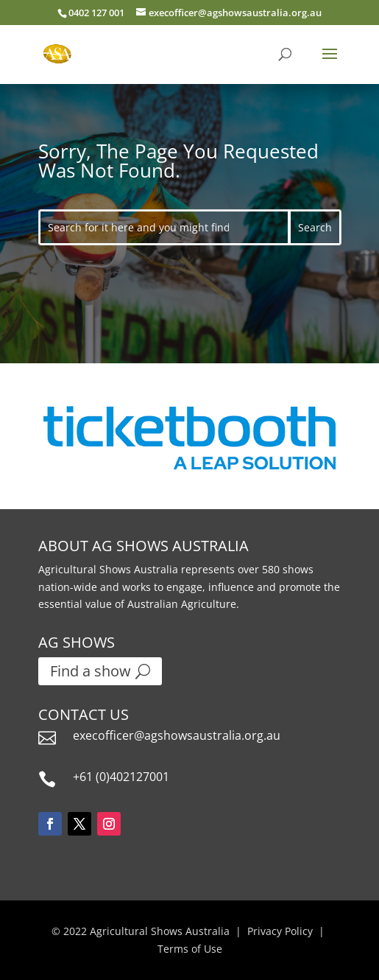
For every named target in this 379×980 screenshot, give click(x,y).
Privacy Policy (280, 931)
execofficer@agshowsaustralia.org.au (177, 735)
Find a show (91, 671)
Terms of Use (190, 949)
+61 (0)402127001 (121, 777)
